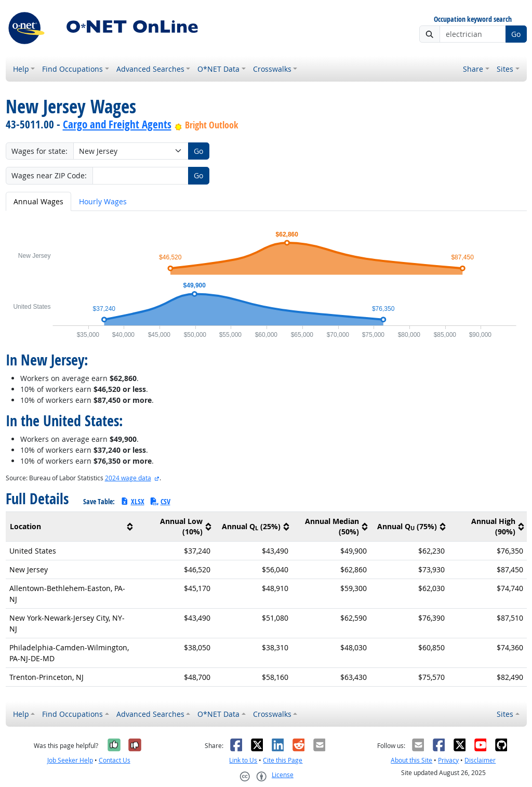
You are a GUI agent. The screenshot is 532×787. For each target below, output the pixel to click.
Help (21, 69)
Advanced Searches (150, 69)
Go (516, 34)
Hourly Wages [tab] (103, 201)
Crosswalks (272, 69)
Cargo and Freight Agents (117, 124)
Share (473, 69)
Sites (505, 69)
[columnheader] (71, 526)
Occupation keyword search (473, 19)
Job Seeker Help (70, 760)
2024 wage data (128, 478)
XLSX (132, 501)
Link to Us (243, 760)
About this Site (411, 760)
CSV (160, 501)
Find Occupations (72, 69)
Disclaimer (480, 760)
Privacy (448, 760)
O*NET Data (218, 69)
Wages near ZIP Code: (49, 175)
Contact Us (115, 760)
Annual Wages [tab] (38, 201)
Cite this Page (283, 760)
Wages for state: (39, 151)
